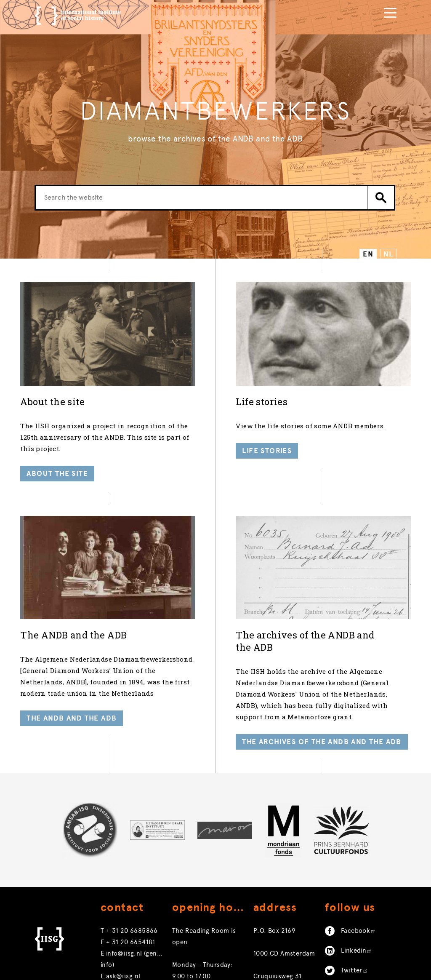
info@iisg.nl (124, 948)
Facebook (358, 925)
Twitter (355, 964)
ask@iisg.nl (123, 970)
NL (388, 254)
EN (368, 254)
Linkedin (357, 945)
